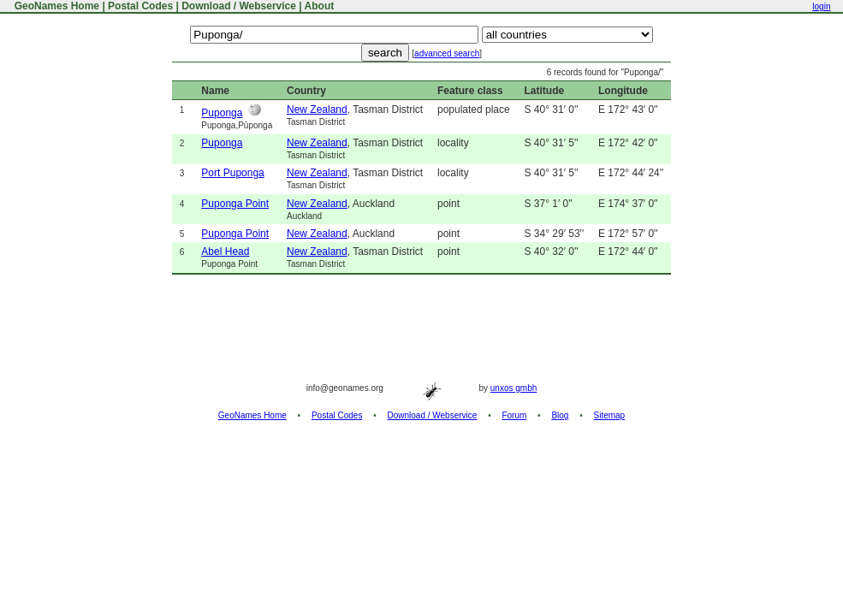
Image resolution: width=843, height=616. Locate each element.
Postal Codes (140, 6)
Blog (560, 415)
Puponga (222, 113)
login (821, 6)
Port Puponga (232, 173)
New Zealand (317, 110)
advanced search (447, 53)
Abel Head (225, 252)
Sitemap (610, 415)
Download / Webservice (239, 6)
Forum (514, 415)
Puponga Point (235, 204)
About (320, 6)
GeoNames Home (55, 6)
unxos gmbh (514, 388)
